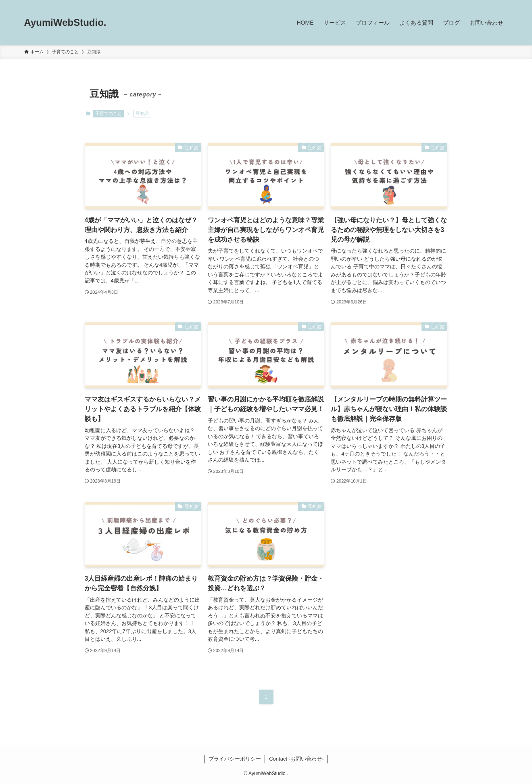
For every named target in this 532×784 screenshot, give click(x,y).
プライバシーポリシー (235, 759)
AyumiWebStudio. (65, 23)
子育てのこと (108, 113)
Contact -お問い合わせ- (296, 759)
